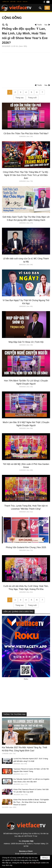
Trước (40, 25)
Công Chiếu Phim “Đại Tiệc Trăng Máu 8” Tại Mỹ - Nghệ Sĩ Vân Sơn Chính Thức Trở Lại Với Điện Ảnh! (26, 175)
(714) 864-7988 (27, 841)
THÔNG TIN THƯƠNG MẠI (14, 714)
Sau (46, 25)
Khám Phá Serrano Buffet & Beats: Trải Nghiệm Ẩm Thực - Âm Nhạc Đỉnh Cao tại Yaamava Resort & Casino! (31, 802)
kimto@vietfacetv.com (29, 854)
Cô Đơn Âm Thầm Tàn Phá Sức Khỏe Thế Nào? (26, 134)
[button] (47, 8)
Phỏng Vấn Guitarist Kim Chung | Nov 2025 (26, 547)
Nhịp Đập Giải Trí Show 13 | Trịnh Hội (26, 342)
